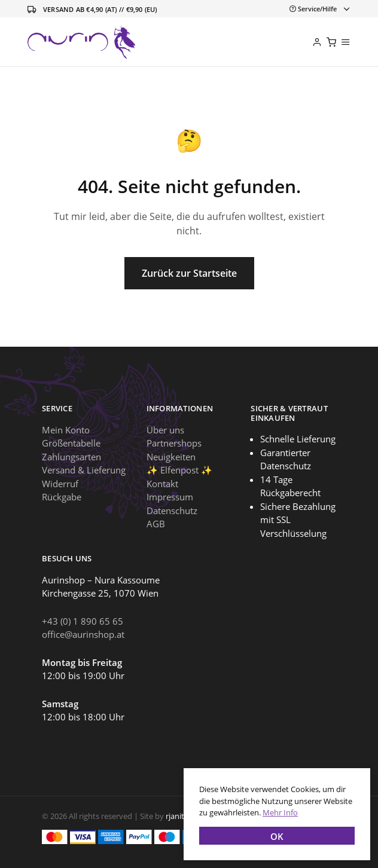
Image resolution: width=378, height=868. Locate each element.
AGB (156, 524)
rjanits (177, 816)
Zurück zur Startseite (189, 273)
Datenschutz (172, 511)
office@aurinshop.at (83, 634)
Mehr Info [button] (280, 812)
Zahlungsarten (71, 457)
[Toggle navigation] (317, 9)
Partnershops (174, 443)
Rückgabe (62, 497)
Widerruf (60, 484)
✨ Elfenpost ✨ (179, 470)
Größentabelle (71, 443)
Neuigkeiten (171, 457)
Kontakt (162, 484)
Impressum (170, 497)
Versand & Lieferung (84, 470)
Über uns (165, 430)
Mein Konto (66, 430)
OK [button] (277, 836)
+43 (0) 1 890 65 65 (83, 621)
